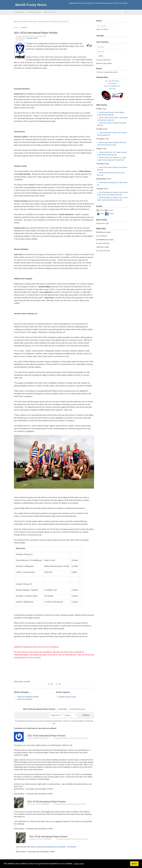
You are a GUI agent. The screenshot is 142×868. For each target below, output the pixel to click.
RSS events (109, 210)
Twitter (100, 214)
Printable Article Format (67, 697)
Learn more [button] (79, 864)
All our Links (112, 89)
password (107, 60)
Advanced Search (34, 12)
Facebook (109, 214)
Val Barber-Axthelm (32, 38)
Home (16, 28)
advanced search (102, 29)
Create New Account (77, 709)
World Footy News (31, 5)
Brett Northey (42, 738)
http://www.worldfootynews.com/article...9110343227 (57, 847)
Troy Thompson (43, 804)
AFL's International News (112, 81)
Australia (24, 28)
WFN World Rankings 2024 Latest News (113, 182)
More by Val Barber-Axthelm (28, 697)
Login (100, 56)
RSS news (100, 210)
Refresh (86, 715)
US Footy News (112, 84)
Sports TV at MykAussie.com (112, 86)
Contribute (20, 12)
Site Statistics (50, 12)
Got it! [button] (134, 864)
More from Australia (25, 699)
